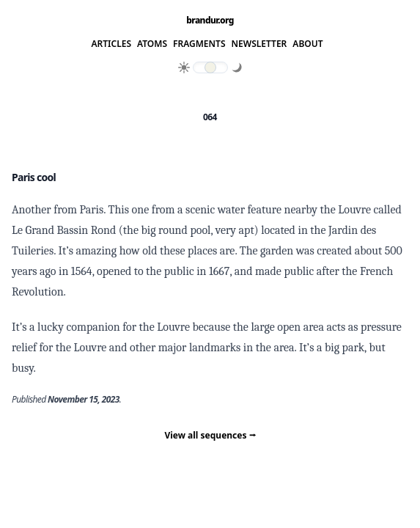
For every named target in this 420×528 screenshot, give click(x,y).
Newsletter (259, 44)
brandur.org (210, 21)
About (307, 44)
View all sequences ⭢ (210, 435)
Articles (111, 44)
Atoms (152, 44)
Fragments (199, 44)
